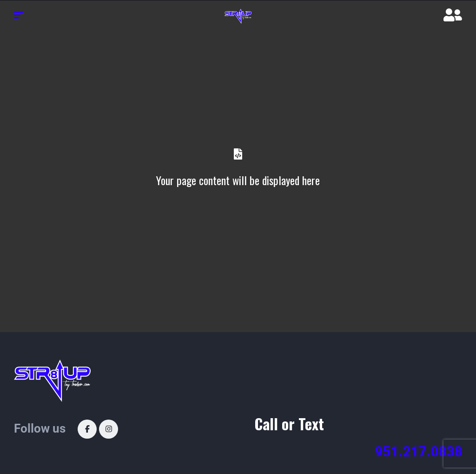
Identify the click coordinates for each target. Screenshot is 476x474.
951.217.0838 (418, 451)
